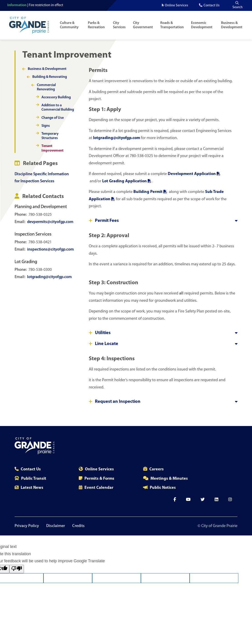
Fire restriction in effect (46, 5)
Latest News (32, 488)
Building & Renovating (50, 77)
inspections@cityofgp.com (50, 250)
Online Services (176, 6)
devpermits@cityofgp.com (50, 222)
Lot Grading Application (127, 181)
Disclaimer (56, 526)
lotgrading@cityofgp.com (49, 277)
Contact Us (211, 6)
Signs (46, 126)
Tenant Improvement (52, 148)
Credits (78, 526)
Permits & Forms (99, 479)
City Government (143, 25)
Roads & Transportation (172, 25)
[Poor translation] (17, 569)
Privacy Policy (27, 526)
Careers (157, 469)
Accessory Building (56, 97)
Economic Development (202, 25)
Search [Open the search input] (238, 5)
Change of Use (53, 118)
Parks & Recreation (96, 25)
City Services (119, 25)
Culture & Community (69, 25)
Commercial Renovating (46, 87)
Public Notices (163, 488)
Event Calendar (99, 488)
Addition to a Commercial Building (58, 108)
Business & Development (232, 25)
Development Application (194, 174)
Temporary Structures (50, 136)
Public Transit (34, 479)
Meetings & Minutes (169, 479)
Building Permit (151, 192)
